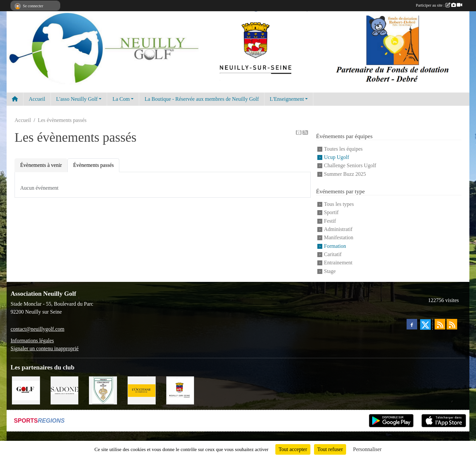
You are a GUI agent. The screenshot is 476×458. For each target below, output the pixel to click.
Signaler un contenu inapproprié (45, 348)
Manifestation (339, 238)
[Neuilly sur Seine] (180, 390)
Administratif (338, 229)
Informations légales (32, 341)
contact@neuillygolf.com (38, 329)
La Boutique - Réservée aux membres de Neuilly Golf (202, 99)
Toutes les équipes (343, 149)
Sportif (331, 213)
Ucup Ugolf (337, 157)
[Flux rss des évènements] (452, 324)
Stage (330, 271)
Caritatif (333, 254)
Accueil (37, 99)
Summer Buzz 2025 (345, 174)
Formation (335, 246)
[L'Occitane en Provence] (142, 390)
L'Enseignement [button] (287, 99)
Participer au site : (439, 5)
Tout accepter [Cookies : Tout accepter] (293, 449)
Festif (330, 221)
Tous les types (339, 204)
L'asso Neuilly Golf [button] (77, 99)
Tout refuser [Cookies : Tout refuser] (330, 449)
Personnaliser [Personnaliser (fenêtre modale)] (367, 449)
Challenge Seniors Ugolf (350, 166)
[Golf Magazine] (26, 390)
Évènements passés (93, 165)
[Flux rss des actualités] (440, 324)
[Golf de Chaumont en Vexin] (103, 390)
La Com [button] (121, 99)
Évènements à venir (41, 165)
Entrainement (338, 263)
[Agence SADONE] (65, 390)
